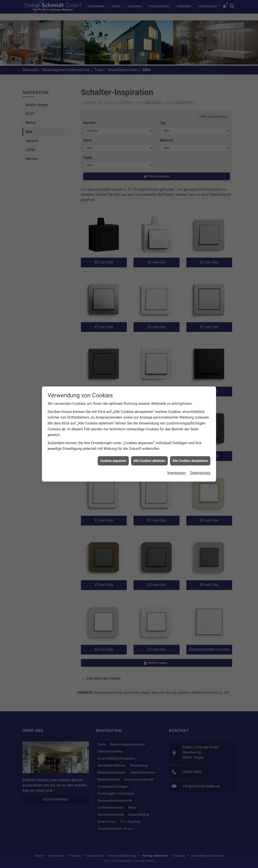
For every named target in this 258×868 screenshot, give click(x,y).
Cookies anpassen (113, 461)
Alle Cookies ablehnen (149, 461)
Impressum (176, 473)
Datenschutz (200, 473)
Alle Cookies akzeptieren (190, 461)
